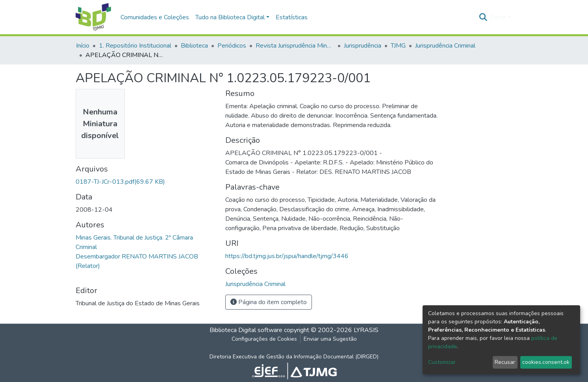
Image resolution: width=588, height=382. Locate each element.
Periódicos (232, 46)
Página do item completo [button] (269, 302)
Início (83, 46)
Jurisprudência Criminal (445, 46)
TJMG (398, 46)
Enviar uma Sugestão (330, 339)
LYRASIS (366, 330)
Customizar (442, 362)
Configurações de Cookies (264, 339)
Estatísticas (292, 17)
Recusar (505, 362)
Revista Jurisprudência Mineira (295, 46)
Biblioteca (194, 46)
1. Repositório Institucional (135, 46)
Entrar (498, 17)
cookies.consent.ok (546, 362)
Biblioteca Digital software (246, 330)
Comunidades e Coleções (155, 17)
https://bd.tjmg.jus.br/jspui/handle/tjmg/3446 (287, 256)
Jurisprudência (363, 46)
